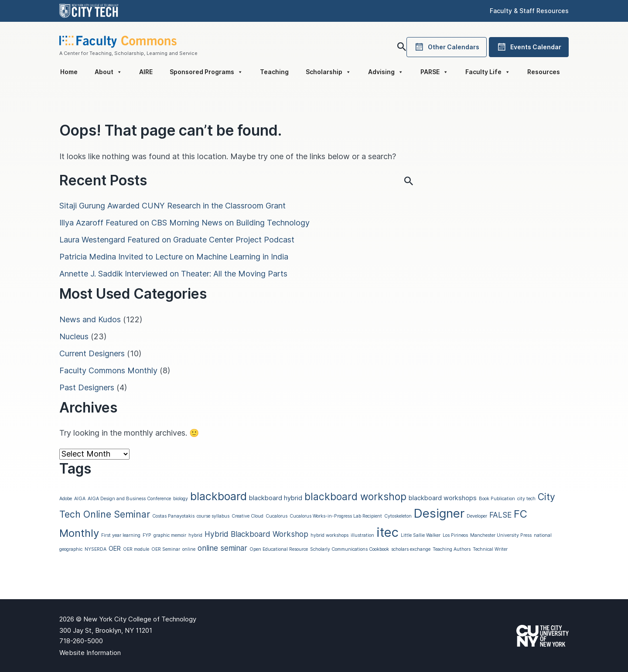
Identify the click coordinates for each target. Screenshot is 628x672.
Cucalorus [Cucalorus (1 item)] (276, 516)
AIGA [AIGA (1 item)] (80, 499)
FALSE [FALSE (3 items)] (500, 515)
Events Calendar (529, 47)
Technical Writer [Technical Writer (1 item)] (490, 549)
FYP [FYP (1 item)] (147, 535)
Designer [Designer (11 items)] (439, 513)
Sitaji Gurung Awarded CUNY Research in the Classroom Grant (172, 206)
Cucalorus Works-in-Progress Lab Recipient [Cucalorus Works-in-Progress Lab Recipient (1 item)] (336, 516)
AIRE (146, 72)
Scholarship (328, 72)
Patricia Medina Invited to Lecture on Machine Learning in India (174, 257)
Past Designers (87, 387)
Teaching (274, 72)
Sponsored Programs (206, 72)
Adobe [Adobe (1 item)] (66, 499)
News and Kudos (90, 319)
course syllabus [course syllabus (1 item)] (213, 516)
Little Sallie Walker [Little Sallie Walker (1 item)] (421, 535)
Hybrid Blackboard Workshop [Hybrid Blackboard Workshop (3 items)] (256, 534)
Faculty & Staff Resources (529, 11)
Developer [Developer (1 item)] (477, 516)
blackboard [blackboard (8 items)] (218, 496)
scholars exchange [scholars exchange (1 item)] (411, 549)
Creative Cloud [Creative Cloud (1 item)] (247, 516)
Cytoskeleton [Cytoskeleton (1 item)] (398, 516)
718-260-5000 (81, 641)
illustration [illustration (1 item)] (362, 535)
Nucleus (74, 336)
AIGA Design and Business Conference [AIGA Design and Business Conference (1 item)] (129, 499)
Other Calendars (447, 47)
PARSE (434, 72)
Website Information (90, 653)
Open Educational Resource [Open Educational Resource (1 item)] (279, 549)
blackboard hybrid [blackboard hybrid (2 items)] (276, 498)
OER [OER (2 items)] (115, 549)
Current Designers (92, 353)
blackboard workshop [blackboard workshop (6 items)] (355, 496)
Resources (544, 72)
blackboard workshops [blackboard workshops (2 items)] (443, 498)
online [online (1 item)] (189, 549)
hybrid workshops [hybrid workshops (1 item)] (329, 535)
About (108, 72)
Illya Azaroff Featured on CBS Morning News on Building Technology (184, 223)
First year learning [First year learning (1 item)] (121, 535)
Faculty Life (488, 72)
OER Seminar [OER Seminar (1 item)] (166, 549)
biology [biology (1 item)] (181, 499)
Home (69, 72)
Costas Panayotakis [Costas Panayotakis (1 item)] (173, 516)
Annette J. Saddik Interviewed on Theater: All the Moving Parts (173, 274)
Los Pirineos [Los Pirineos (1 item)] (455, 535)
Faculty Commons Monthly (108, 370)
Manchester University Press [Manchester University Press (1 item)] (501, 535)
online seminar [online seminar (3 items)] (222, 548)
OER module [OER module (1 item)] (136, 549)
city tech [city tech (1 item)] (526, 499)
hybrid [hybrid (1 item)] (195, 535)
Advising (386, 72)
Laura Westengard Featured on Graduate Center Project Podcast (177, 240)
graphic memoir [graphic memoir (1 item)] (170, 535)
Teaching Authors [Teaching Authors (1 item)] (452, 549)
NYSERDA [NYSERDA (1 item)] (96, 549)
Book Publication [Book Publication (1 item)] (497, 499)
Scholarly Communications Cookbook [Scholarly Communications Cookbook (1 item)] (350, 549)
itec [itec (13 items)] (387, 532)
